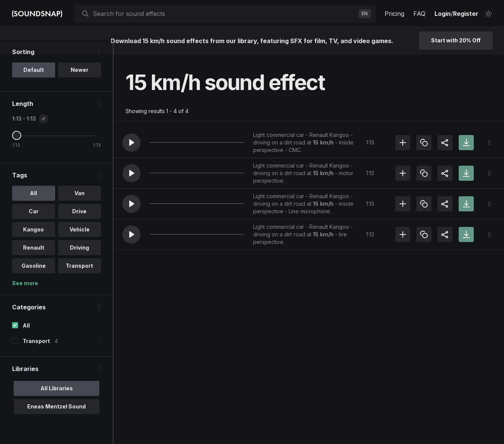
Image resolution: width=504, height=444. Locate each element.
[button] (131, 143)
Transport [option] (79, 280)
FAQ (419, 14)
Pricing (394, 14)
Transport (36, 356)
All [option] (33, 208)
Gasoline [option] (34, 280)
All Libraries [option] (57, 403)
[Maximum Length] (17, 150)
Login (443, 14)
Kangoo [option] (33, 244)
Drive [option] (79, 226)
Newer (80, 85)
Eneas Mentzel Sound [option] (56, 421)
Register (466, 14)
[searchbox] (224, 14)
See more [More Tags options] (25, 298)
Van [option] (80, 208)
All (26, 340)
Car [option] (34, 226)
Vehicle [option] (80, 244)
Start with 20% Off (456, 40)
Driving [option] (80, 262)
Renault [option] (34, 262)
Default (34, 85)
